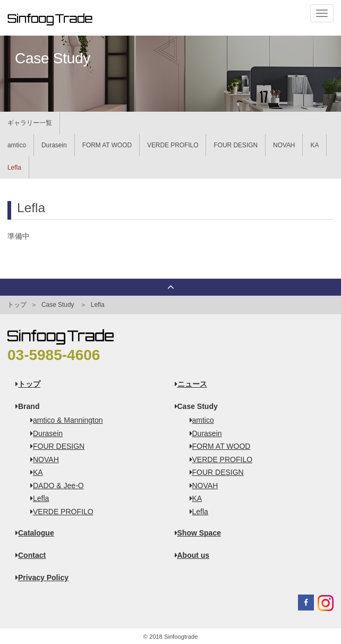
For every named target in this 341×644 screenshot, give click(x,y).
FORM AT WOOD (107, 145)
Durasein (54, 145)
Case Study (58, 305)
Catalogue (35, 533)
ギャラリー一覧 (30, 123)
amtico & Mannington (63, 420)
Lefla (14, 168)
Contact (31, 555)
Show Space (198, 533)
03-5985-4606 (54, 355)
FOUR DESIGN (236, 145)
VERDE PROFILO (173, 145)
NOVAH (284, 145)
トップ (17, 305)
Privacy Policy (42, 578)
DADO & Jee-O (53, 486)
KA (314, 145)
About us (192, 555)
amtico (17, 145)
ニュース (191, 384)
